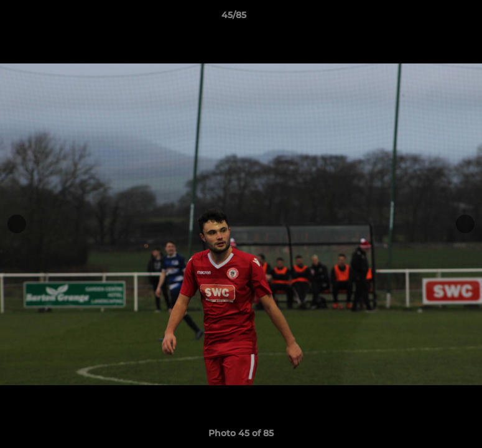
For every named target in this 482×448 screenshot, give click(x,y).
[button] (430, 18)
